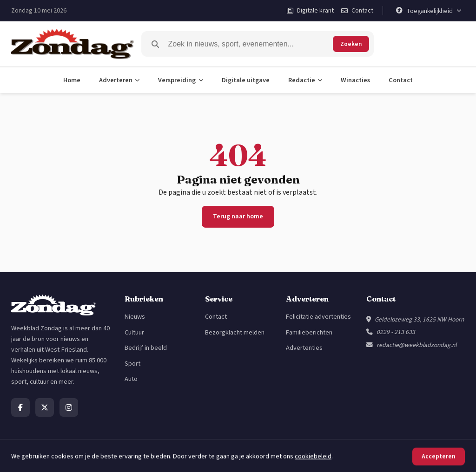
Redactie (305, 80)
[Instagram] (69, 407)
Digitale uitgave (246, 80)
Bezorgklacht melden (235, 332)
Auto (131, 379)
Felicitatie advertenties (318, 317)
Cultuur (134, 332)
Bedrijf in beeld (146, 348)
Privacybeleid (403, 456)
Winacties (355, 80)
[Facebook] (20, 407)
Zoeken (351, 44)
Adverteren (119, 80)
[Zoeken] (249, 44)
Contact (401, 80)
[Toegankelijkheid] (429, 11)
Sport (132, 364)
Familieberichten (309, 332)
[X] (45, 407)
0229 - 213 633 (396, 332)
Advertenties (304, 348)
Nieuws (135, 317)
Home (72, 80)
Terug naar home (238, 216)
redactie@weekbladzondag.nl (416, 345)
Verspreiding (181, 80)
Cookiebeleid (446, 456)
